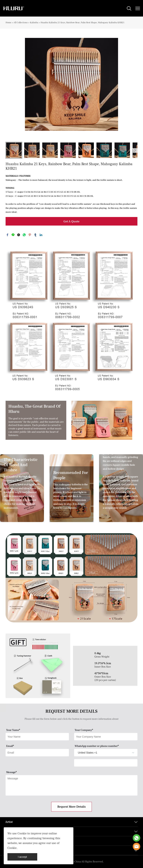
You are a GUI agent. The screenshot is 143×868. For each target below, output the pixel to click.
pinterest (30, 235)
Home (8, 23)
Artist (9, 822)
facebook (7, 235)
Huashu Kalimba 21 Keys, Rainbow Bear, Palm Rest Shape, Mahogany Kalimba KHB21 (82, 23)
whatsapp (24, 235)
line (13, 235)
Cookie (22, 833)
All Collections (21, 23)
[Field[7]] (37, 737)
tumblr (35, 235)
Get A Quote (71, 221)
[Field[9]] (37, 753)
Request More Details (71, 807)
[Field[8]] (106, 737)
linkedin (41, 235)
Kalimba (34, 23)
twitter (19, 235)
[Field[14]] (106, 763)
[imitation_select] (100, 753)
